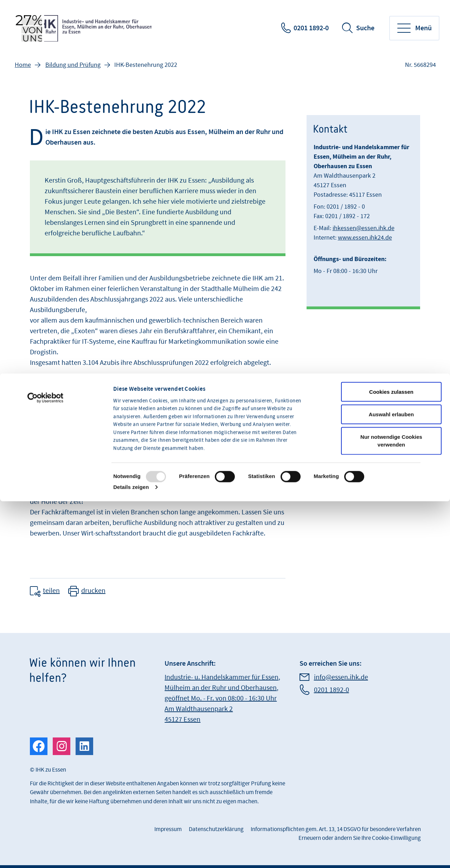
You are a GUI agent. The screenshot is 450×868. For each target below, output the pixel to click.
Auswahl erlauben (391, 475)
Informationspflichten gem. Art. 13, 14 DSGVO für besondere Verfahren (336, 829)
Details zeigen (131, 548)
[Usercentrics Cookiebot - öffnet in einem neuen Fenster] (46, 458)
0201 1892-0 (311, 28)
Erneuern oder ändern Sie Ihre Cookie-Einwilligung (360, 838)
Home (23, 65)
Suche (365, 28)
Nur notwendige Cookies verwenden (391, 501)
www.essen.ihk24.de (365, 238)
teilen (51, 591)
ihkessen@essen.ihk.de (364, 228)
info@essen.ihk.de (341, 677)
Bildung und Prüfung (73, 65)
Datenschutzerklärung (216, 829)
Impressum (168, 829)
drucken (93, 591)
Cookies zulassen (391, 452)
